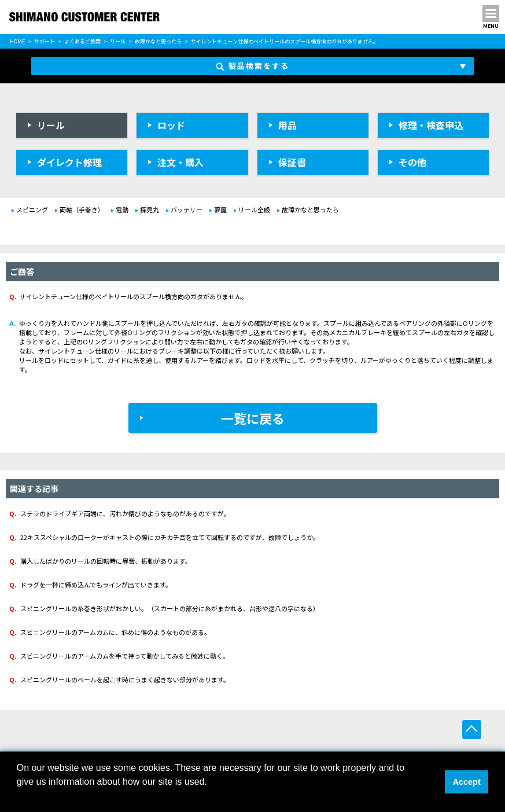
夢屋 (220, 210)
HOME (17, 41)
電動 (122, 210)
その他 (412, 162)
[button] (19, 797)
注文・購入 (180, 162)
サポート (45, 41)
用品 (287, 125)
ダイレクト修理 (69, 162)
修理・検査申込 (431, 125)
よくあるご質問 (82, 41)
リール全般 (254, 210)
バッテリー (187, 210)
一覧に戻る (253, 418)
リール (118, 41)
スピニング (32, 210)
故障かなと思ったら (158, 41)
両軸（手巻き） (82, 210)
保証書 (292, 162)
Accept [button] (467, 782)
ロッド (171, 125)
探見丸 (150, 210)
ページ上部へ (472, 730)
